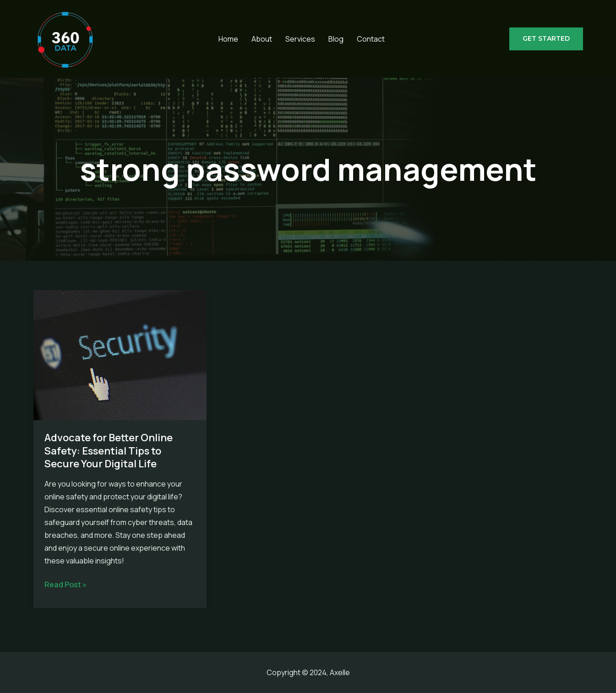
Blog (336, 39)
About (262, 39)
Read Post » (65, 585)
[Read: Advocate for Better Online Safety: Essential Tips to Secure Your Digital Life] (120, 354)
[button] (546, 39)
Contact (371, 39)
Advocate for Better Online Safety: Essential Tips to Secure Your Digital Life (109, 451)
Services (300, 39)
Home (228, 39)
